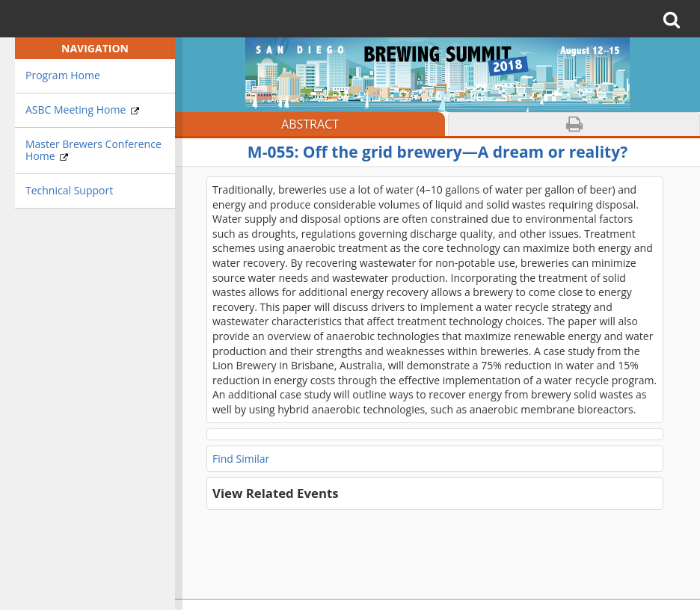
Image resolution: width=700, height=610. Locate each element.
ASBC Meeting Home (82, 110)
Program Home (63, 75)
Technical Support (69, 190)
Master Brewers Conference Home (93, 150)
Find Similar (241, 459)
